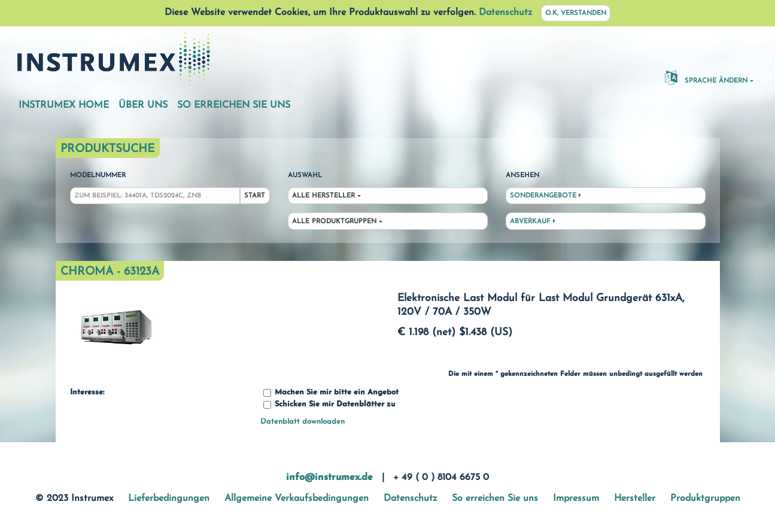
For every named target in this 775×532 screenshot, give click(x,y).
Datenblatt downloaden (303, 422)
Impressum (576, 498)
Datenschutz (505, 13)
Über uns (143, 105)
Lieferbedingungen (169, 498)
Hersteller (635, 498)
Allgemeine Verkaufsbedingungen (297, 498)
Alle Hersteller (323, 196)
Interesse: (87, 393)
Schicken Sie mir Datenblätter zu (329, 405)
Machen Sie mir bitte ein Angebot (331, 393)
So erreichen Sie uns (234, 105)
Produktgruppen (705, 498)
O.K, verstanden (576, 13)
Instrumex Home (64, 105)
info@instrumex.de (329, 478)
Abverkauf (533, 221)
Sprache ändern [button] (706, 77)
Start (255, 196)
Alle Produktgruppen (334, 222)
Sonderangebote (545, 196)
